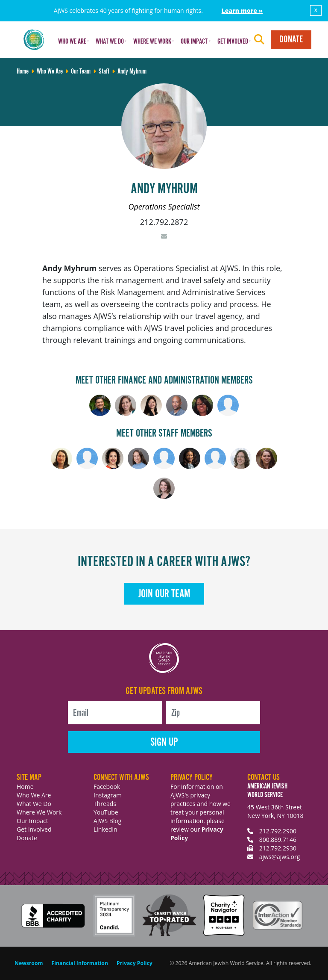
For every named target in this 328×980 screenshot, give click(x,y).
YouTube (106, 812)
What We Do (34, 804)
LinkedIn (105, 829)
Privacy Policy (135, 963)
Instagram (108, 795)
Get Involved (34, 829)
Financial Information (80, 963)
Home (25, 787)
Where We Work (39, 812)
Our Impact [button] (194, 42)
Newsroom (29, 963)
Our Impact (32, 821)
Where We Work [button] (152, 42)
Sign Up (164, 742)
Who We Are (34, 795)
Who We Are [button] (72, 42)
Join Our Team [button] (164, 594)
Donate (291, 40)
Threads (105, 804)
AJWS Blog (107, 821)
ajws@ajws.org (280, 857)
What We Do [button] (110, 42)
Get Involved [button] (233, 42)
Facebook (107, 787)
